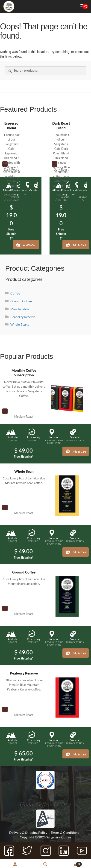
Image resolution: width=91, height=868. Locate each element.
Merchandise (20, 309)
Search (46, 865)
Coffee (15, 293)
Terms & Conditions (65, 833)
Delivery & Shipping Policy (28, 833)
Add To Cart (26, 244)
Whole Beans (20, 324)
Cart (71, 864)
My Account (15, 865)
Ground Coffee (21, 301)
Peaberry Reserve (23, 317)
